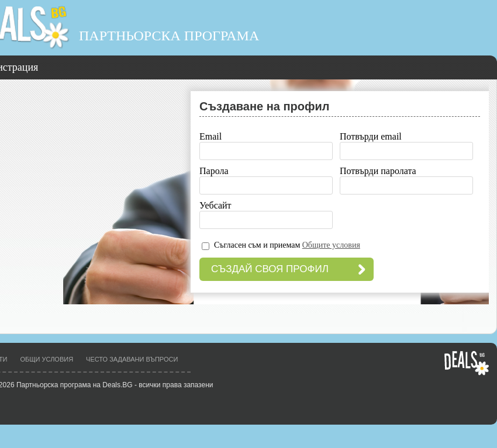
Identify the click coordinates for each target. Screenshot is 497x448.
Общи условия (47, 359)
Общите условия (331, 245)
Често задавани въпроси (132, 359)
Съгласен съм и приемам (287, 245)
